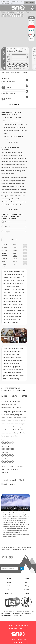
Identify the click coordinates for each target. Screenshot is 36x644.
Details (19, 73)
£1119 (15, 259)
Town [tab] (6, 508)
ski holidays (28, 547)
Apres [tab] (25, 508)
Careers (27, 582)
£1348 (15, 245)
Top (3, 73)
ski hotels (7, 550)
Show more (13, 142)
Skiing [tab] (16, 508)
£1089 (15, 256)
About (27, 578)
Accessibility (27, 589)
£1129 (15, 262)
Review (7, 73)
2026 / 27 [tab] (14, 239)
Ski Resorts (20, 12)
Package (13, 73)
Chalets (22, 480)
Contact (9, 582)
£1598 (15, 250)
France (28, 12)
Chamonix (5, 14)
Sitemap (27, 593)
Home (3, 12)
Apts (12, 484)
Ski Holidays (11, 12)
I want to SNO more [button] (7, 3)
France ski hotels (20, 550)
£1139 (15, 253)
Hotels (4, 484)
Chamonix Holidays (8, 480)
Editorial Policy (9, 593)
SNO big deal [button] (30, 2)
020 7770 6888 (16, 625)
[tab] (4, 396)
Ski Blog (9, 586)
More (25, 73)
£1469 (15, 247)
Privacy (27, 586)
